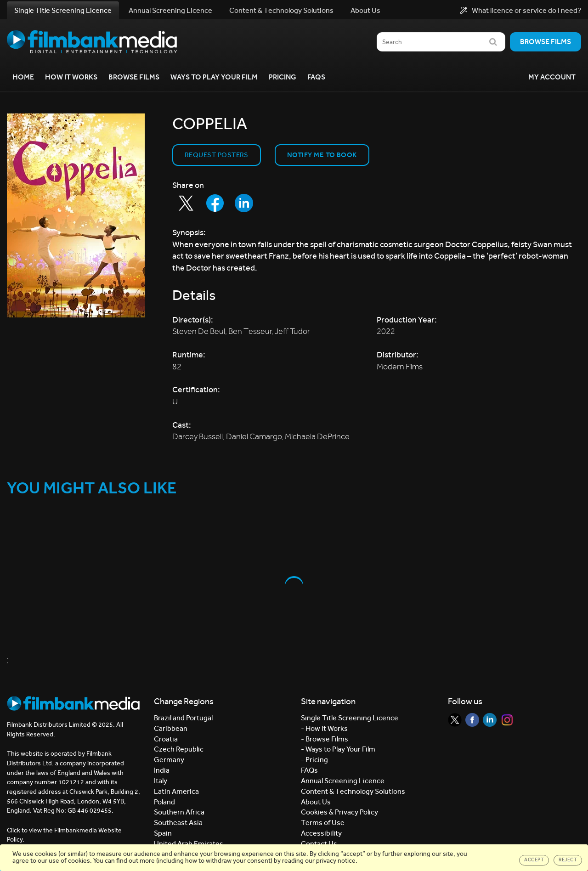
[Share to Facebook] (215, 203)
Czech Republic (179, 749)
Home (23, 77)
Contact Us (319, 844)
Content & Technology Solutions (281, 10)
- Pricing (314, 760)
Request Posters (217, 155)
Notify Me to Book (322, 155)
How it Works (71, 77)
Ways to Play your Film (214, 77)
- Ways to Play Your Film (338, 749)
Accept (534, 860)
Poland (164, 802)
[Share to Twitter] (186, 203)
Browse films (546, 42)
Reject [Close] (568, 860)
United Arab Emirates (189, 844)
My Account (552, 77)
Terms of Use (323, 823)
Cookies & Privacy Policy (339, 812)
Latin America (176, 791)
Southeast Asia (178, 823)
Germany (169, 760)
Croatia (166, 739)
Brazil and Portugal (183, 718)
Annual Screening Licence (170, 10)
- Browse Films (325, 739)
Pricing (283, 77)
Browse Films (134, 77)
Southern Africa (179, 812)
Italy (161, 781)
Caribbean (171, 728)
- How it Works (324, 728)
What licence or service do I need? (520, 11)
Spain (163, 833)
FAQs (316, 77)
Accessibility (321, 833)
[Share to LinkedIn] (244, 203)
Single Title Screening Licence (63, 10)
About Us (365, 10)
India (162, 770)
